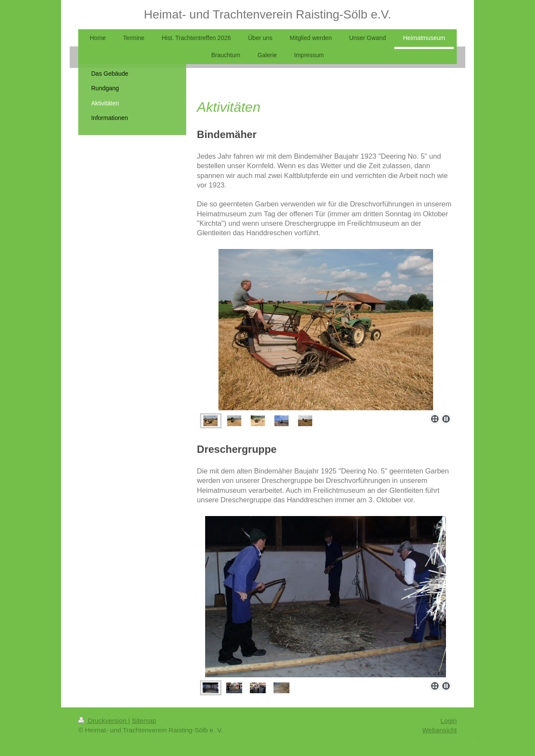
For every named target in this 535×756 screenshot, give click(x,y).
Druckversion (103, 721)
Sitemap (144, 721)
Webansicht (440, 730)
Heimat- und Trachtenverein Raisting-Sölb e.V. (268, 14)
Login (449, 721)
